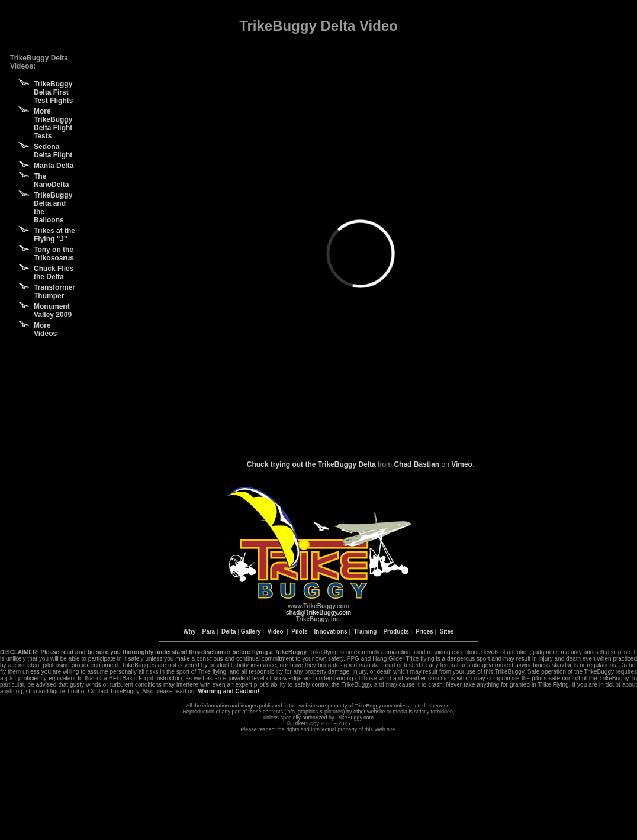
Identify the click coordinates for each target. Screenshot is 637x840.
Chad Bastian (416, 464)
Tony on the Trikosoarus (54, 254)
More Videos (45, 329)
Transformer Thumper (54, 292)
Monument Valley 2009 (53, 311)
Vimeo (462, 464)
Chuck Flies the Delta (54, 273)
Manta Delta (54, 166)
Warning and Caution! (229, 691)
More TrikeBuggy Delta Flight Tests (53, 124)
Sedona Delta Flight (53, 151)
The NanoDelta (51, 180)
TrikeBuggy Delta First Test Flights (53, 92)
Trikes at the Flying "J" (54, 235)
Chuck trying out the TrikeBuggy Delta (311, 464)
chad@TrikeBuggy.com (318, 613)
